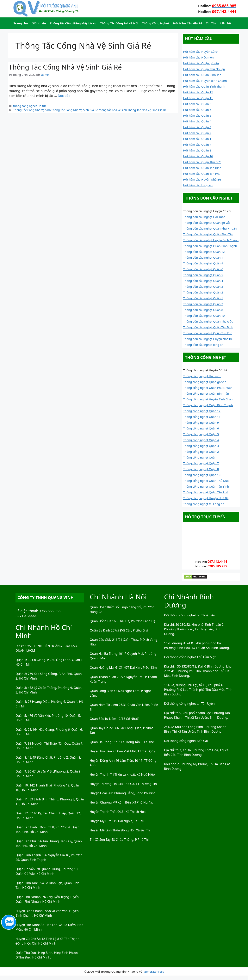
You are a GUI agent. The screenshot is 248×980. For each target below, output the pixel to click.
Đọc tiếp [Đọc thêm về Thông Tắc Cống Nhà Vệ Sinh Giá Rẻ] (64, 96)
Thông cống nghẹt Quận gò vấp (205, 382)
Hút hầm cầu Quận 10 (198, 156)
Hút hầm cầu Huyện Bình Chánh (205, 81)
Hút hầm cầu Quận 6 (197, 110)
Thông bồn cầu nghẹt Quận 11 (204, 257)
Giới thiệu (39, 23)
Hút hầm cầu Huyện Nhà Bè (202, 179)
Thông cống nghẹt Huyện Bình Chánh (209, 399)
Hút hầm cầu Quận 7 (197, 145)
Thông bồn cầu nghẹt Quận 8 (203, 310)
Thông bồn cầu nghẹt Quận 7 (203, 304)
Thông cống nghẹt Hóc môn (202, 376)
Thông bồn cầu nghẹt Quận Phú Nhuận (210, 228)
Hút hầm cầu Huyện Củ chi (201, 52)
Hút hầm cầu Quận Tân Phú (202, 174)
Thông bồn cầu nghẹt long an (203, 345)
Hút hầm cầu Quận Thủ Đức (202, 162)
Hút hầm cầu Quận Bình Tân (202, 75)
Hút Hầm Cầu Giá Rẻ (188, 23)
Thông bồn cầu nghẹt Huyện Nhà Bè (208, 339)
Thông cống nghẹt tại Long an (204, 504)
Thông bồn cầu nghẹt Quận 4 (203, 281)
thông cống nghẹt (25, 106)
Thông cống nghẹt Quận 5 (201, 434)
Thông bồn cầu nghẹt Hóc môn (204, 217)
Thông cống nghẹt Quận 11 (202, 417)
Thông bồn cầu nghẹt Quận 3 (203, 287)
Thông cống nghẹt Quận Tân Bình (206, 486)
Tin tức (42, 106)
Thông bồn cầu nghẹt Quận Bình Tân (208, 234)
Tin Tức (211, 23)
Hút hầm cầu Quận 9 (197, 104)
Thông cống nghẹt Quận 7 (201, 463)
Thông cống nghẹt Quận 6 (201, 428)
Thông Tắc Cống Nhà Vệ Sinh (32, 110)
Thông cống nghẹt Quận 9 (201, 422)
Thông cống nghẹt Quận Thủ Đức (206, 481)
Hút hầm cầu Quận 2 (197, 133)
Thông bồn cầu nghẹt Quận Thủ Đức (208, 321)
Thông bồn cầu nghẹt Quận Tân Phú (208, 333)
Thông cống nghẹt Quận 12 (202, 411)
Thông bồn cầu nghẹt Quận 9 (203, 263)
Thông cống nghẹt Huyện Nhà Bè (206, 498)
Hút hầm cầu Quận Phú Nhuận (204, 69)
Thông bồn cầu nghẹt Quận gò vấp (207, 223)
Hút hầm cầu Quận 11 (198, 98)
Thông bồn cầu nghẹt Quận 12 (204, 252)
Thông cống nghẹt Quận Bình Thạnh (208, 405)
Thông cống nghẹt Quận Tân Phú (206, 492)
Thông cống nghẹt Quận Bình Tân (206, 393)
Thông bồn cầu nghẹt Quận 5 (203, 275)
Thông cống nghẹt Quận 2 (201, 452)
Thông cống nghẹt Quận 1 (201, 457)
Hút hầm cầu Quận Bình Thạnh (204, 86)
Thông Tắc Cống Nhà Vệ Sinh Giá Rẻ (65, 67)
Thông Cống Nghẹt (156, 23)
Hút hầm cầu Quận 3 (197, 127)
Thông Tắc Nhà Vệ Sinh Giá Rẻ (147, 110)
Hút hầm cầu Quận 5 (197, 115)
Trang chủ (21, 23)
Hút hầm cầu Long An (198, 185)
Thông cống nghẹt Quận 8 (201, 469)
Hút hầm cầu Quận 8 (197, 150)
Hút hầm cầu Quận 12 (198, 92)
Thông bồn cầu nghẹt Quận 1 (203, 298)
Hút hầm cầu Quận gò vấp (201, 63)
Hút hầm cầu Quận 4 (197, 121)
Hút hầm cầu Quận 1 (197, 139)
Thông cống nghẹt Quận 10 (202, 475)
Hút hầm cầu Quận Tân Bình (202, 168)
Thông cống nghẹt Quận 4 (201, 440)
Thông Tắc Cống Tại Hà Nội (119, 23)
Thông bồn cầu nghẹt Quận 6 (203, 269)
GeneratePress (154, 971)
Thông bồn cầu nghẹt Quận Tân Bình (208, 327)
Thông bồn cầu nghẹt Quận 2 (203, 292)
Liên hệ (226, 23)
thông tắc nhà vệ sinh (113, 110)
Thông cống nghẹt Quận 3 (201, 446)
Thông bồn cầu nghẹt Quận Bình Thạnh (210, 246)
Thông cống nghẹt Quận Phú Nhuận (208, 388)
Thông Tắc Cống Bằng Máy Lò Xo (73, 23)
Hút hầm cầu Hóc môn (198, 57)
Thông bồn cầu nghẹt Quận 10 (204, 316)
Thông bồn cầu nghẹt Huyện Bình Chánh (211, 240)
